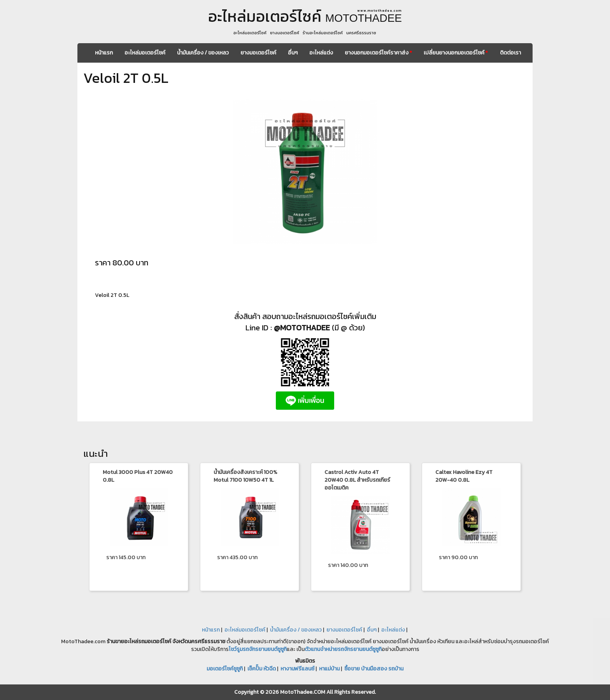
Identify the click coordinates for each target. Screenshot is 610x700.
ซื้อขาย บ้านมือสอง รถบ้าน (374, 669)
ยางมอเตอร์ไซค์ (258, 53)
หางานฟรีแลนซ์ (297, 669)
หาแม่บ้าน (329, 669)
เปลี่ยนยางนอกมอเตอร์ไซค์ (456, 53)
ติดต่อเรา (510, 53)
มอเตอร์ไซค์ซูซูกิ (225, 669)
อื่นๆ (293, 53)
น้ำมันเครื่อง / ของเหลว (203, 53)
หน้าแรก (104, 53)
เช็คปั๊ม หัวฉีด (262, 669)
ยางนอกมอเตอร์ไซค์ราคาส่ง (378, 53)
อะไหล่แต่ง (321, 53)
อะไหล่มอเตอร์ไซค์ (145, 53)
